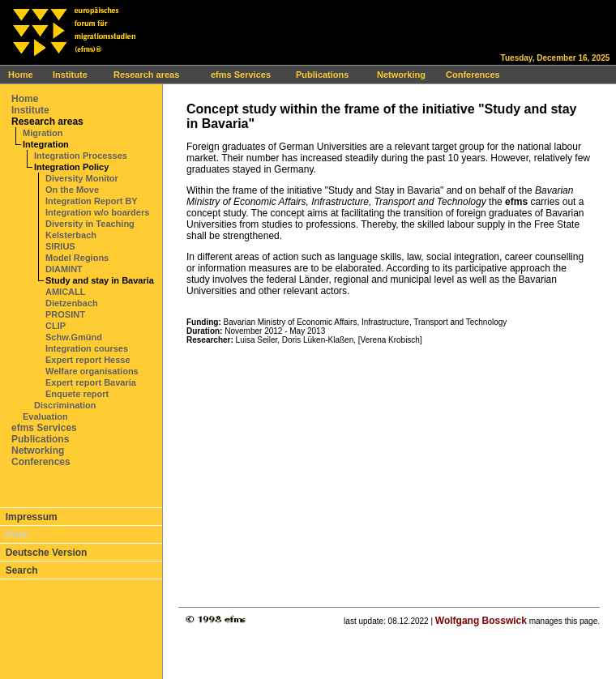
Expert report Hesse (88, 360)
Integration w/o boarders (97, 212)
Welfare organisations (92, 371)
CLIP (56, 326)
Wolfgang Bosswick (481, 621)
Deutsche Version (47, 553)
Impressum (32, 517)
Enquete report (77, 394)
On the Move (72, 190)
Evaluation (45, 416)
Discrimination (65, 405)
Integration (46, 144)
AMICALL (66, 292)
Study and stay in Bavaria (100, 280)
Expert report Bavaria (91, 382)
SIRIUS (60, 246)
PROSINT (65, 314)
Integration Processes (81, 156)
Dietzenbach (72, 303)
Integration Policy (71, 167)
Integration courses (87, 348)
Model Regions (77, 258)
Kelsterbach (71, 235)
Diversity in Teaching (90, 224)
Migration (43, 133)
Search (22, 570)
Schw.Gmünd (74, 337)
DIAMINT (64, 269)
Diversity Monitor (82, 178)
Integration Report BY (92, 201)
